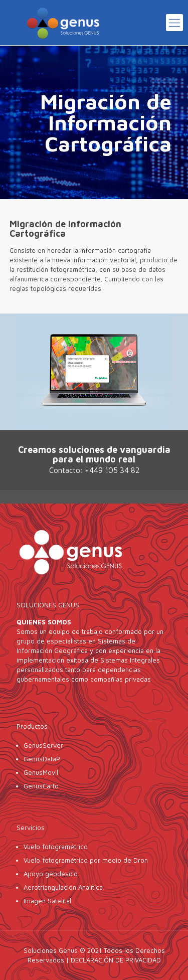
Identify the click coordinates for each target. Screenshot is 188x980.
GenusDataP (42, 759)
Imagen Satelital (47, 901)
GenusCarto (41, 786)
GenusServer (43, 745)
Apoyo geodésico (51, 874)
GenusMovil (42, 772)
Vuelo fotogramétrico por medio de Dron (86, 860)
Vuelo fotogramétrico (56, 847)
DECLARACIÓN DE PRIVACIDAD (116, 960)
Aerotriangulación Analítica (63, 887)
